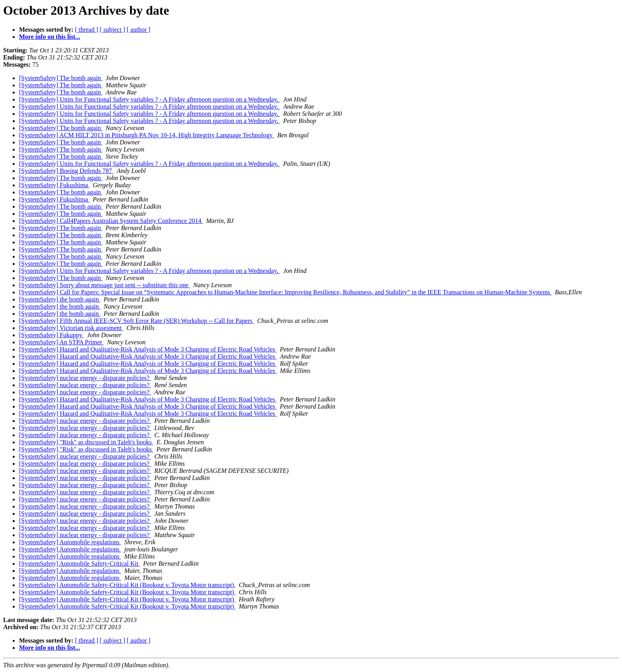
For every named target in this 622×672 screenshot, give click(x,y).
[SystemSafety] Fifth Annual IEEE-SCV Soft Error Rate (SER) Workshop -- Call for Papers (136, 321)
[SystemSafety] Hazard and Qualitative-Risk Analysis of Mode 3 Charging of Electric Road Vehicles (148, 349)
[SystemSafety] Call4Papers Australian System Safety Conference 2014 (111, 221)
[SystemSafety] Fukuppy (52, 335)
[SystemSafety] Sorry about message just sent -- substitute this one (105, 285)
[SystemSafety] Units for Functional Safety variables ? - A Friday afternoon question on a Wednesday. (150, 99)
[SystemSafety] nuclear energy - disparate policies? (85, 378)
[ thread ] (87, 30)
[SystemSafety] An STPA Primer (61, 342)
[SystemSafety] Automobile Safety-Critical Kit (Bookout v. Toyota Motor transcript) (127, 585)
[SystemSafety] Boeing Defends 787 (66, 171)
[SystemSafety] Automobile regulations (70, 542)
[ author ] (139, 30)
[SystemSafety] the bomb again (60, 299)
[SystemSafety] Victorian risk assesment (71, 328)
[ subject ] (113, 30)
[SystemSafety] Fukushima (54, 185)
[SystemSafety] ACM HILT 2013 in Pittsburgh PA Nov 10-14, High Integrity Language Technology (147, 135)
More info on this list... (50, 37)
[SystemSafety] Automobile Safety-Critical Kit (80, 564)
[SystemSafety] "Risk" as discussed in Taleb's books (86, 442)
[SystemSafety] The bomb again (61, 78)
